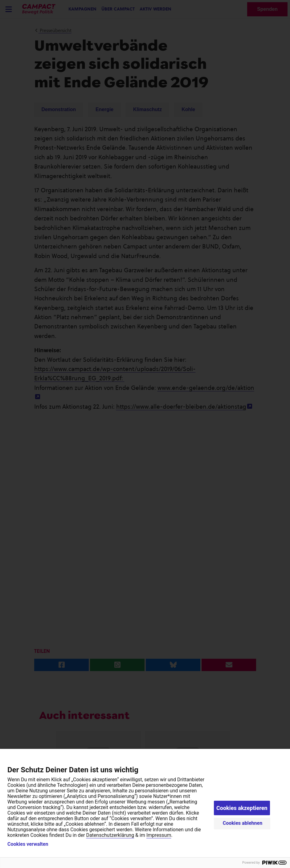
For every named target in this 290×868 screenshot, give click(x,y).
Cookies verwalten (28, 844)
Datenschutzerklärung (110, 835)
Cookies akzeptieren (242, 808)
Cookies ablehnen (243, 823)
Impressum (159, 835)
